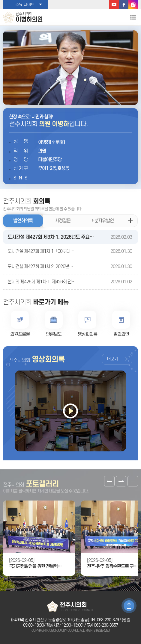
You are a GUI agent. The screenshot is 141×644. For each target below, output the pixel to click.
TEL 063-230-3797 (105, 620)
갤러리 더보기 (133, 481)
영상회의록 (87, 334)
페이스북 (124, 4)
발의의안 (121, 334)
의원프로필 (20, 334)
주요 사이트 (25, 5)
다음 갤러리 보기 (121, 481)
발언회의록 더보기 (130, 221)
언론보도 (54, 334)
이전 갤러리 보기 (109, 481)
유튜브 (114, 4)
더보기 (112, 359)
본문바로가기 (0, 0)
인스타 (133, 4)
